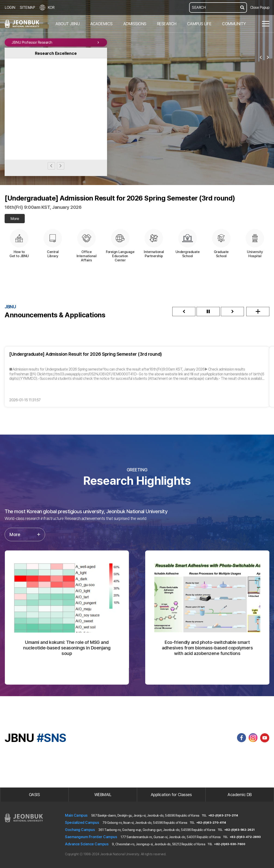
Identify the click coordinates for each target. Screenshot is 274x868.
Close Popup (260, 8)
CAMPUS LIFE (199, 24)
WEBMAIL (103, 795)
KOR (47, 8)
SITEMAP (28, 8)
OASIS (34, 795)
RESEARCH (167, 24)
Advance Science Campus (87, 844)
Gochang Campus (80, 830)
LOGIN (10, 8)
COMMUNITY (234, 24)
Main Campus (76, 815)
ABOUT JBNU (68, 24)
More (15, 219)
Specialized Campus (82, 823)
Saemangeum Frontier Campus (91, 837)
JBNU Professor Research (56, 42)
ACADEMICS (101, 24)
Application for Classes (171, 795)
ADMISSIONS (135, 24)
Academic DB (240, 795)
